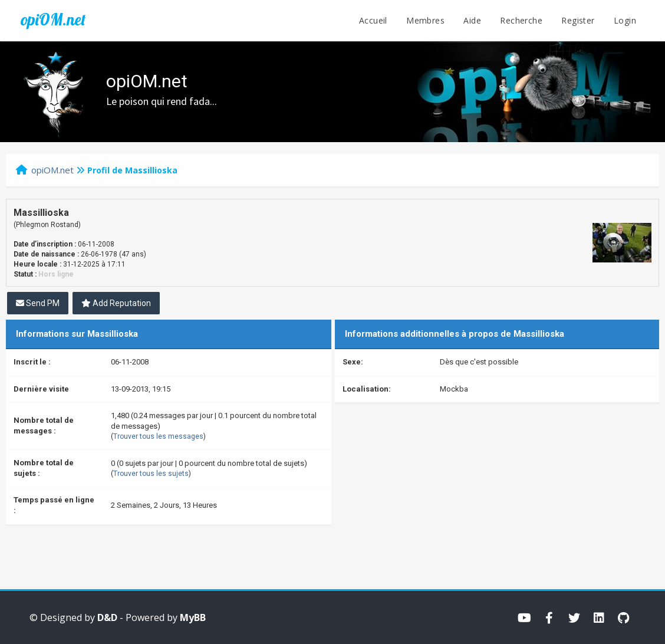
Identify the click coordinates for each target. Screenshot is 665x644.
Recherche (521, 20)
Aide (472, 20)
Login (625, 20)
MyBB (193, 617)
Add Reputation (116, 303)
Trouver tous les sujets (151, 474)
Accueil (373, 20)
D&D (107, 617)
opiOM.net (53, 19)
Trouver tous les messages (158, 436)
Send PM (38, 303)
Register (578, 20)
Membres (425, 20)
